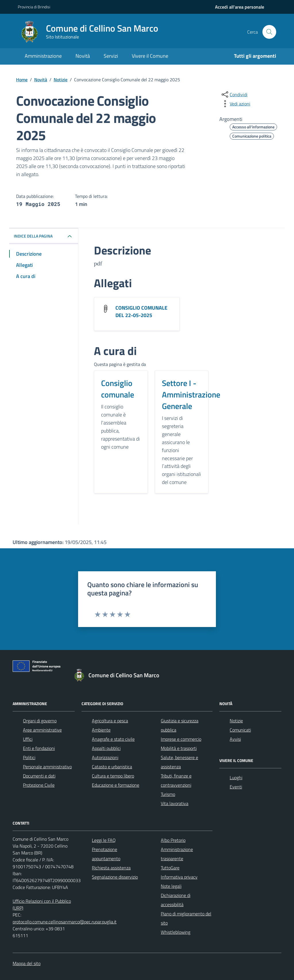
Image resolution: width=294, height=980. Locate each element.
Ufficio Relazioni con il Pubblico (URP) (42, 904)
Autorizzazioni (105, 757)
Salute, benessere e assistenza (179, 762)
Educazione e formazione (116, 785)
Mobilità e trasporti (179, 748)
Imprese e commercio (181, 739)
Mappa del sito (27, 963)
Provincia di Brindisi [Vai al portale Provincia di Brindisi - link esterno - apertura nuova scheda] (34, 7)
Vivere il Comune (150, 56)
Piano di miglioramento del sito (186, 918)
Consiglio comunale (118, 389)
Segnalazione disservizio (115, 877)
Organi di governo (40, 721)
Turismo (168, 794)
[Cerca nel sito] (269, 32)
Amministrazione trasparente (177, 854)
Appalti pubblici (106, 748)
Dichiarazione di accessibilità (176, 900)
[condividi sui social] (234, 94)
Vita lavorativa (175, 803)
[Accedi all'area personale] (240, 7)
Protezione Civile (39, 785)
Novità (83, 56)
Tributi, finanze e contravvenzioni (176, 780)
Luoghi (236, 778)
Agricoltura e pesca (110, 721)
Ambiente (101, 730)
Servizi (111, 56)
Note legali (171, 886)
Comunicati (240, 730)
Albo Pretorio (173, 840)
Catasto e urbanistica (112, 767)
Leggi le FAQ (104, 840)
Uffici (28, 739)
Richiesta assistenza (111, 868)
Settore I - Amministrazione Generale (191, 395)
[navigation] (240, 7)
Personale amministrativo (47, 767)
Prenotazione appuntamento (106, 854)
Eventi (236, 787)
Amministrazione (43, 56)
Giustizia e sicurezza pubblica (180, 725)
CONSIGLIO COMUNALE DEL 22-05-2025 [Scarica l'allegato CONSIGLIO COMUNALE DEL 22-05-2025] (141, 312)
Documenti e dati (39, 776)
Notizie (236, 721)
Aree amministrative (42, 730)
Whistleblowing (176, 932)
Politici (29, 757)
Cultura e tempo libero (113, 776)
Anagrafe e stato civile (113, 739)
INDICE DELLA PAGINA (33, 236)
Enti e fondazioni (39, 748)
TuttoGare (170, 868)
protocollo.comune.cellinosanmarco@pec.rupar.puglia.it (65, 922)
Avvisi (235, 739)
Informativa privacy (179, 877)
